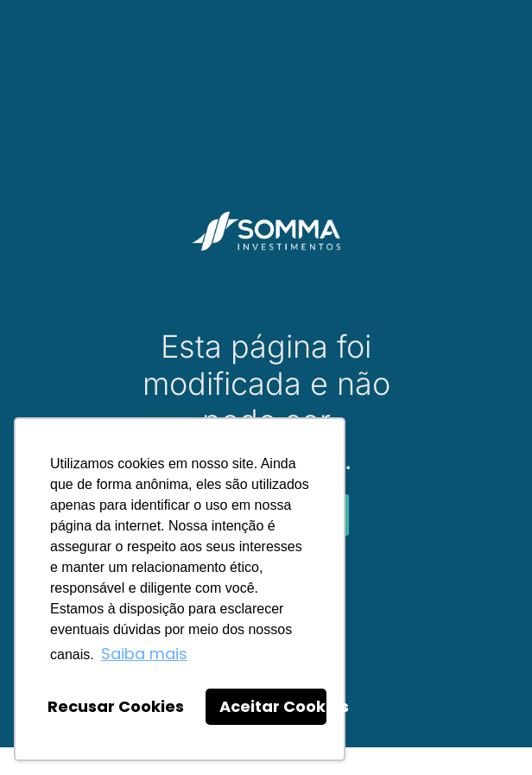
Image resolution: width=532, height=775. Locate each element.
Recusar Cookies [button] (116, 706)
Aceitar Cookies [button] (273, 706)
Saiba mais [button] (144, 654)
